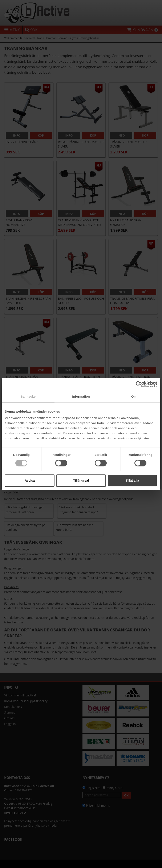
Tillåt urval (81, 480)
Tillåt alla (132, 480)
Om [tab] (134, 396)
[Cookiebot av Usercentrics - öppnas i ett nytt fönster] (139, 384)
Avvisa (30, 480)
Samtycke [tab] (28, 396)
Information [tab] (81, 396)
